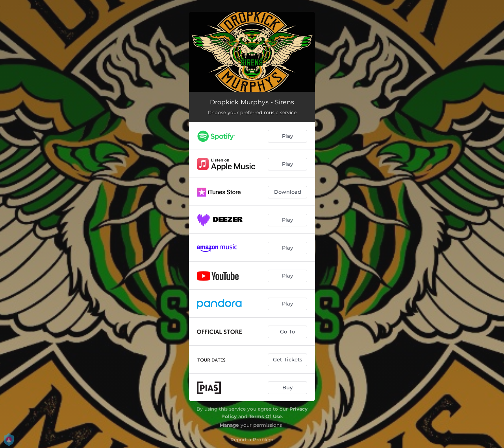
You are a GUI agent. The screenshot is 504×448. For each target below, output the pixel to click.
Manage (229, 425)
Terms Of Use (265, 416)
